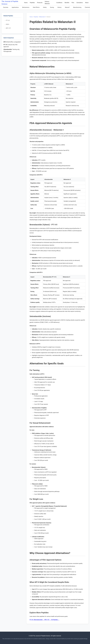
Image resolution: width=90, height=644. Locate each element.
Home (26, 3)
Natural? (67, 7)
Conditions (59, 3)
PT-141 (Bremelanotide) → (37, 620)
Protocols (40, 3)
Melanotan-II (42, 17)
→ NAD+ (7, 24)
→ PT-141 (7, 20)
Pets (73, 3)
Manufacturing (77, 7)
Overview (6, 7)
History (59, 7)
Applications (15, 7)
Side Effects (36, 7)
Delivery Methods (47, 3)
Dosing (52, 7)
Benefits (67, 3)
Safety (45, 7)
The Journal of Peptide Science (10, 3)
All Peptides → (55, 620)
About (87, 3)
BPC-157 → (48, 620)
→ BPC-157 (8, 28)
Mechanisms (26, 7)
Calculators (80, 3)
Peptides (32, 3)
